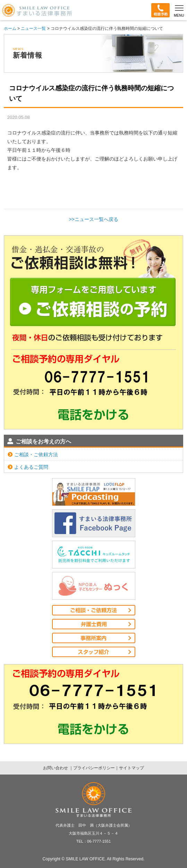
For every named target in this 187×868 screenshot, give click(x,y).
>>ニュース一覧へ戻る (93, 219)
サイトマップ (131, 768)
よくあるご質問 (28, 467)
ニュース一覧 (33, 28)
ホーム (10, 28)
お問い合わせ (56, 768)
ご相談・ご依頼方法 (33, 455)
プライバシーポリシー (94, 768)
